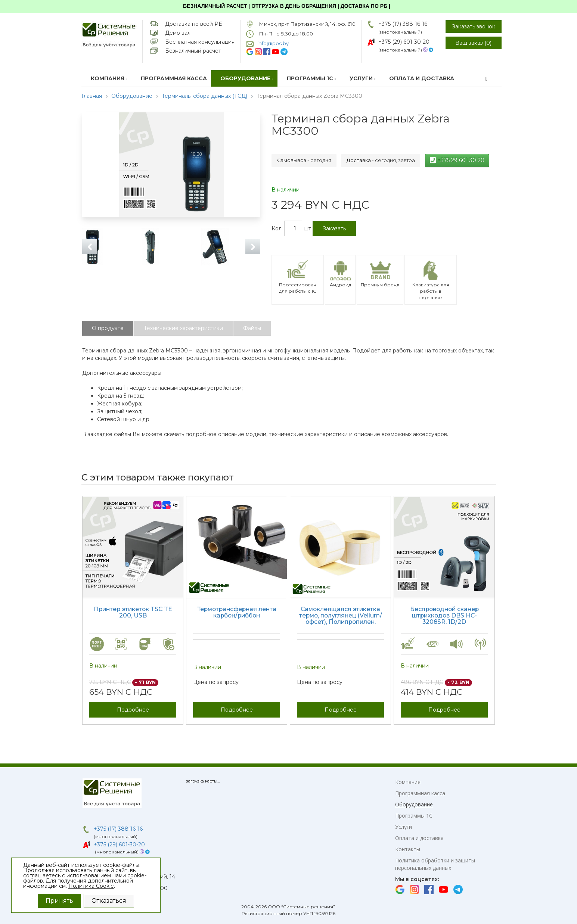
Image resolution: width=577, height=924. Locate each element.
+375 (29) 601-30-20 (404, 42)
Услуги (363, 78)
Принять (59, 901)
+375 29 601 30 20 (457, 160)
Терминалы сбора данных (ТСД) (204, 96)
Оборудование (247, 78)
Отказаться (109, 901)
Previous (90, 247)
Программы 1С (311, 78)
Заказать (334, 228)
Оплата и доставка (422, 78)
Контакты (408, 849)
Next (253, 247)
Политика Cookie (91, 886)
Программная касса (174, 78)
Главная (92, 96)
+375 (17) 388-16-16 (403, 24)
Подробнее (133, 710)
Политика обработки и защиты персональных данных (435, 864)
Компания (109, 78)
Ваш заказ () (473, 43)
